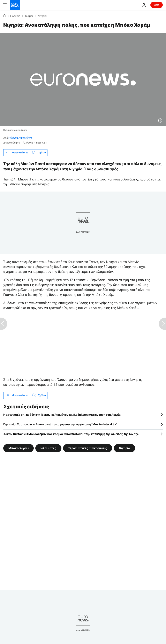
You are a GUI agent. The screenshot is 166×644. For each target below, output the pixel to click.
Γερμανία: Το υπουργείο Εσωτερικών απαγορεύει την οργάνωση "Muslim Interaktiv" (60, 424)
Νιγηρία (42, 16)
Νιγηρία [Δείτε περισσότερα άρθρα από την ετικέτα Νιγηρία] (124, 448)
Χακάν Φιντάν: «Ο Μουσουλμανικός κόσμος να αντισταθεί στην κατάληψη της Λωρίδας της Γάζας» (71, 434)
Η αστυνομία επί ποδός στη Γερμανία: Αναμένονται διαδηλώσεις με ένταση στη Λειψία (62, 415)
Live (157, 5)
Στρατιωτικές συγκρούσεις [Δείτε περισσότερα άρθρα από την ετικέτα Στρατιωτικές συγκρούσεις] (88, 448)
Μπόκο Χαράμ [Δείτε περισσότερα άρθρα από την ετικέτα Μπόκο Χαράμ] (18, 448)
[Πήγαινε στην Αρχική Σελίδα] (15, 5)
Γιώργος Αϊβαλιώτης (20, 138)
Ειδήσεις (15, 16)
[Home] (5, 16)
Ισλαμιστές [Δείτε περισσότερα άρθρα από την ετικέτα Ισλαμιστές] (48, 448)
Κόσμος (29, 16)
